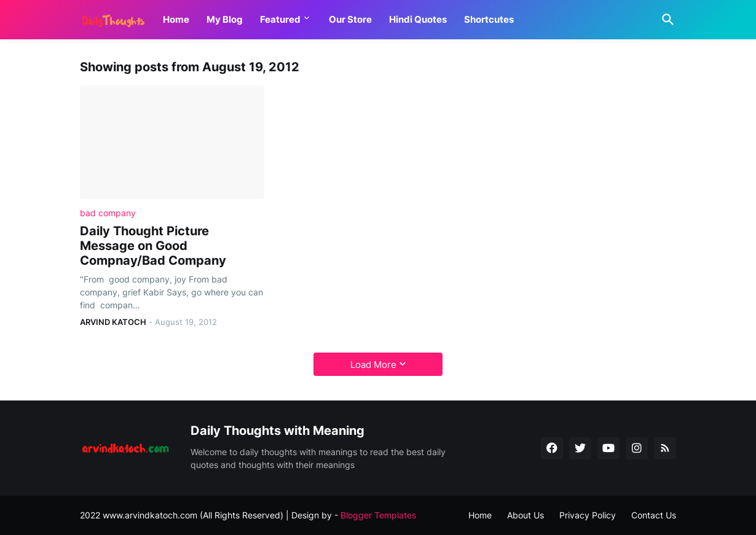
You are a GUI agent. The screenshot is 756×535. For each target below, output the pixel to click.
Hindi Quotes (418, 19)
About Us (526, 515)
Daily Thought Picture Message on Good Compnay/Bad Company (153, 246)
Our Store (350, 19)
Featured (280, 19)
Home (176, 19)
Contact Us (654, 515)
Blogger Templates (378, 515)
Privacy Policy (588, 515)
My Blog (225, 19)
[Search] (666, 20)
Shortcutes (489, 19)
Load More (373, 365)
